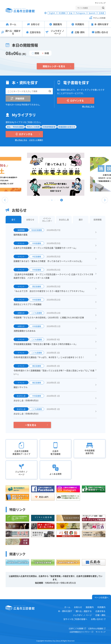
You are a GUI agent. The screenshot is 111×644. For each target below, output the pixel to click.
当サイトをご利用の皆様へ (75, 619)
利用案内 (101, 607)
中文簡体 (62, 13)
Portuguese (81, 13)
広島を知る (100, 611)
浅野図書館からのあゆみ (25, 331)
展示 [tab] (81, 220)
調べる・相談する (84, 611)
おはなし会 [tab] (64, 220)
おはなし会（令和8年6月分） (27, 400)
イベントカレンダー (47, 220)
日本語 (101, 13)
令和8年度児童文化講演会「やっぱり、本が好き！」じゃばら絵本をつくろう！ (49, 357)
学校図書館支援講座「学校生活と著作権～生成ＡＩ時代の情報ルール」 (45, 344)
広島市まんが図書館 (96, 628)
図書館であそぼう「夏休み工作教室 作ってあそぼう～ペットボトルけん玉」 (48, 261)
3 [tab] (55, 201)
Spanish (92, 13)
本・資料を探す (65, 611)
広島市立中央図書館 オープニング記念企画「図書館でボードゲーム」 (45, 248)
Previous (5, 200)
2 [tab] (52, 201)
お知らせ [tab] (30, 220)
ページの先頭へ (102, 597)
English (52, 13)
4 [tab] (58, 201)
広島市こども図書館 (76, 628)
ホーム (67, 607)
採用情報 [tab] (98, 220)
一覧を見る (31, 425)
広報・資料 (100, 615)
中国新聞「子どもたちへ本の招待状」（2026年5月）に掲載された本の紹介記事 (49, 317)
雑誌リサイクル (21, 387)
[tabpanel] (43, 174)
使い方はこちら (88, 106)
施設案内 (90, 607)
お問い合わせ (97, 619)
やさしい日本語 (99, 18)
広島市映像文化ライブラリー (80, 632)
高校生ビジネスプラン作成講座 (28, 304)
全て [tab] (13, 220)
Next (105, 200)
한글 (71, 13)
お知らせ (78, 607)
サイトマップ (100, 3)
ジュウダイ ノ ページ (82, 615)
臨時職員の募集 (21, 235)
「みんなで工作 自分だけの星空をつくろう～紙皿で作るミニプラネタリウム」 (49, 291)
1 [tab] (49, 201)
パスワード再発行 (36, 140)
